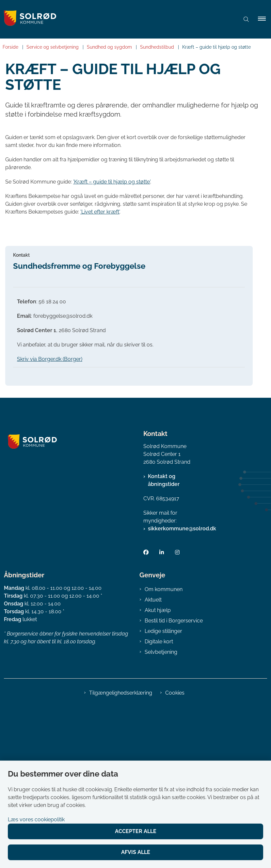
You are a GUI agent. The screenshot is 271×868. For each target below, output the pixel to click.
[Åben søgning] (246, 19)
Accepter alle (136, 831)
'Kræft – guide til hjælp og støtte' (112, 182)
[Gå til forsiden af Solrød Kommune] (115, 19)
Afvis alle (136, 852)
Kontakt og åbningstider (164, 641)
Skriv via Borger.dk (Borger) (50, 520)
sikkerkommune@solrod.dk (182, 690)
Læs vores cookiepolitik (36, 820)
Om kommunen (164, 750)
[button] (264, 19)
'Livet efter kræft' (100, 212)
